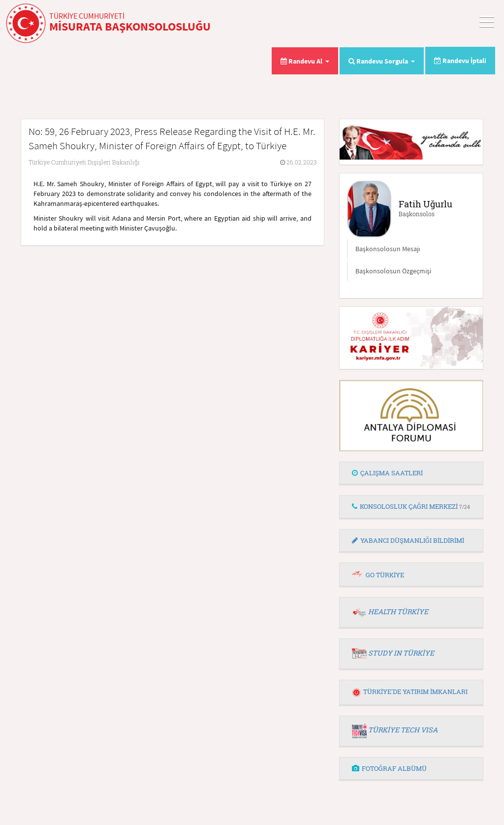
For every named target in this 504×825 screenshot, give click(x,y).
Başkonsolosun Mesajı (388, 249)
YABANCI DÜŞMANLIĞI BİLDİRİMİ (408, 540)
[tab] (411, 473)
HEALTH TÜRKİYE (398, 611)
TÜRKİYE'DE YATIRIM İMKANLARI (410, 692)
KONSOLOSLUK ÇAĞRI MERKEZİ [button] (411, 506)
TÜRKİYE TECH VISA (403, 730)
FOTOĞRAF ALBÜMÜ (389, 768)
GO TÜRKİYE (385, 575)
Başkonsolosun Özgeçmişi (393, 271)
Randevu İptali (460, 61)
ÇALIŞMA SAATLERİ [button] (387, 473)
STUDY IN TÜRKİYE (401, 653)
